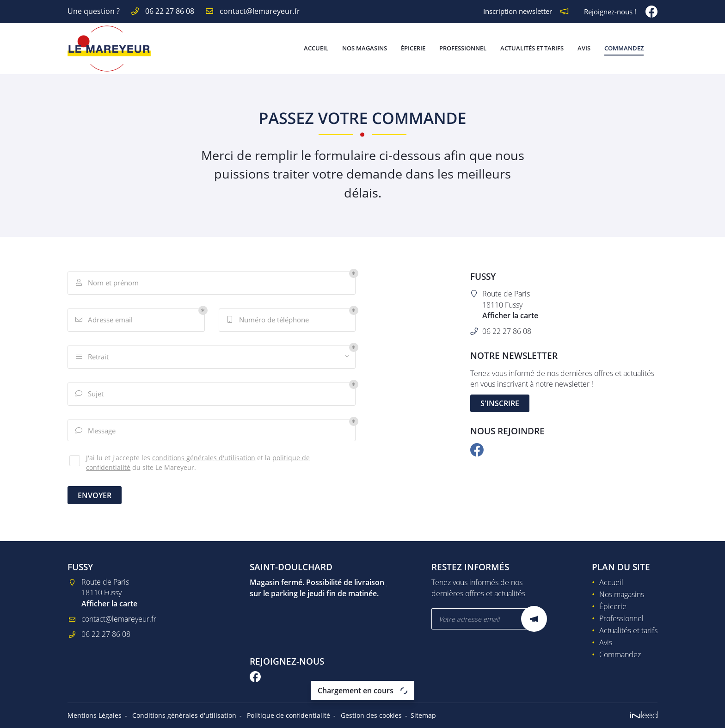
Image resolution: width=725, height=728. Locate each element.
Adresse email (104, 320)
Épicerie (413, 48)
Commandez (624, 48)
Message (96, 431)
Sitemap (423, 715)
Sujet (90, 394)
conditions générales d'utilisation (204, 459)
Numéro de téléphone (268, 320)
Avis (584, 48)
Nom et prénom (107, 283)
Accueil (316, 48)
